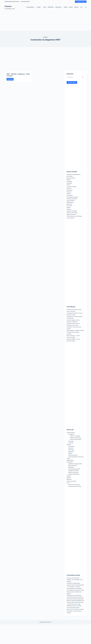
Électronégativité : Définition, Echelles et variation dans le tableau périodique (75, 332)
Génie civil (69, 192)
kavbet (68, 599)
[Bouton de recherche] (83, 77)
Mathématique (51, 7)
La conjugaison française (81, 2)
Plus (82, 7)
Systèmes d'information (72, 213)
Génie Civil (76, 7)
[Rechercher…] (74, 77)
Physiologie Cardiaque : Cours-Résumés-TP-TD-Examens (75, 580)
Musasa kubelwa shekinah (73, 592)
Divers (68, 483)
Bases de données (71, 178)
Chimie (45, 7)
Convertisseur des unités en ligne (12, 2)
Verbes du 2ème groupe (75, 438)
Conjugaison (71, 434)
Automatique (70, 176)
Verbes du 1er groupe (75, 436)
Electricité (69, 188)
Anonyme (69, 585)
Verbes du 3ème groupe (75, 439)
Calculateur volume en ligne (73, 323)
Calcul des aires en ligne (72, 325)
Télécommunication (71, 214)
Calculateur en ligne (25, 2)
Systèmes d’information (74, 474)
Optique (68, 208)
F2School (8, 6)
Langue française (31, 7)
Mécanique (69, 204)
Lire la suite (11, 84)
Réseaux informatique (72, 211)
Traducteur (71, 443)
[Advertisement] (39, 21)
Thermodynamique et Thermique (74, 216)
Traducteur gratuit (72, 82)
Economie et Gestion (71, 187)
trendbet (69, 583)
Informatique (59, 7)
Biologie (71, 7)
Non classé (69, 206)
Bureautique (69, 182)
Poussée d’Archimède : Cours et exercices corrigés (75, 611)
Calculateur (69, 183)
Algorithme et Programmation (74, 175)
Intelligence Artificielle (72, 199)
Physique (39, 7)
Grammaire (71, 441)
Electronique (70, 190)
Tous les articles (70, 218)
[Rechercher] (86, 7)
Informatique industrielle (72, 197)
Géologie (66, 7)
